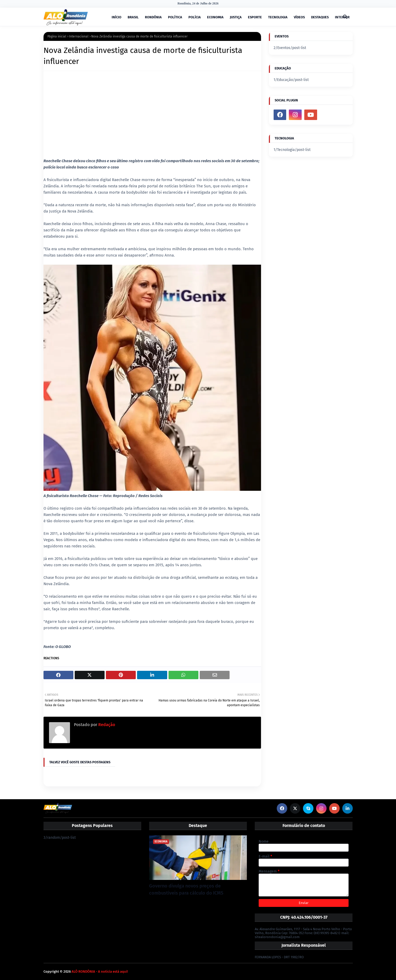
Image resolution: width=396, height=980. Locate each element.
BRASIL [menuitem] (133, 17)
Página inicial (57, 36)
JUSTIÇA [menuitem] (236, 17)
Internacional (79, 36)
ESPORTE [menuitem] (255, 17)
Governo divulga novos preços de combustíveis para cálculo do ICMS (186, 889)
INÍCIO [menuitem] (116, 17)
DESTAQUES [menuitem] (320, 17)
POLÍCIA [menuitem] (195, 17)
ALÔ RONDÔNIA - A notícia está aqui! (100, 971)
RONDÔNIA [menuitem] (153, 17)
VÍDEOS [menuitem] (299, 17)
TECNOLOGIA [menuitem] (278, 17)
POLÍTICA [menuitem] (175, 17)
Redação (106, 725)
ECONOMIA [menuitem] (215, 17)
